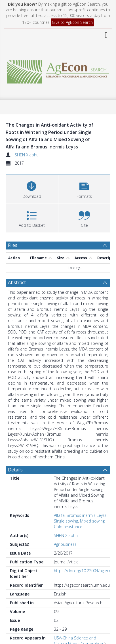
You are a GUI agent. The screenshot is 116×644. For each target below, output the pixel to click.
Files (13, 245)
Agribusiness (65, 544)
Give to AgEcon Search (72, 22)
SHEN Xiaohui (27, 155)
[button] (85, 189)
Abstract (17, 282)
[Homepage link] (58, 70)
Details (15, 470)
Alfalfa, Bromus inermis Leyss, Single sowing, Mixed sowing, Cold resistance (81, 521)
